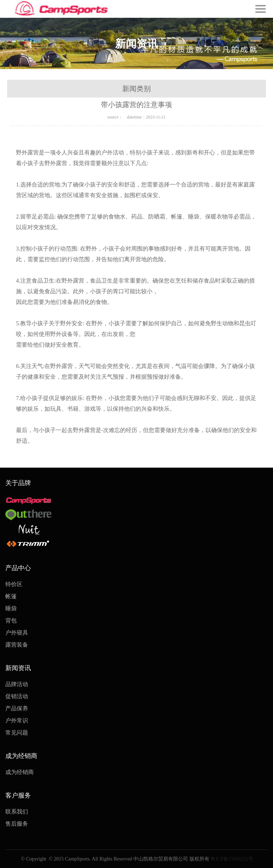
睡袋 (11, 608)
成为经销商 (20, 772)
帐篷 (11, 596)
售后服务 (17, 824)
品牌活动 (17, 684)
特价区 (14, 584)
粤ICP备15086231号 (231, 859)
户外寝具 (17, 633)
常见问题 (17, 733)
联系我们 (17, 812)
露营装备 (17, 645)
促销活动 (17, 696)
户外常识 (17, 720)
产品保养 (17, 708)
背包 (11, 620)
